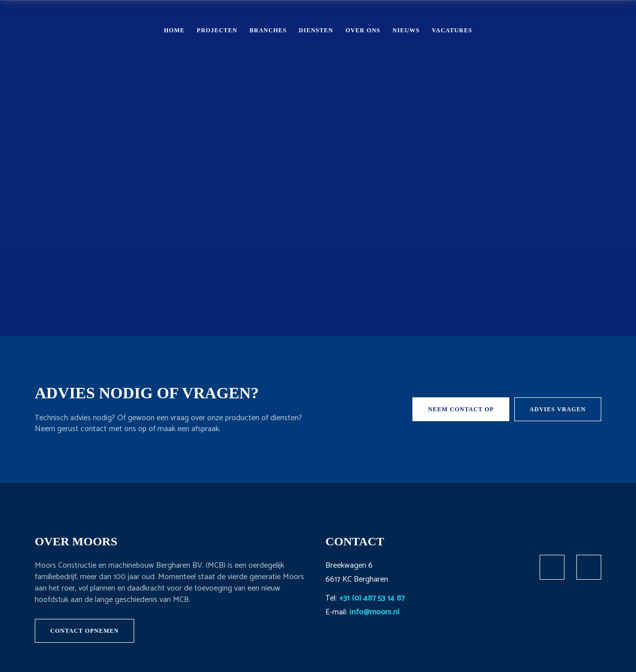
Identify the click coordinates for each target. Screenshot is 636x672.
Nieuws (406, 30)
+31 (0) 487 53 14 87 (372, 598)
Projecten (217, 30)
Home (174, 30)
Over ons (363, 30)
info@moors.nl (374, 612)
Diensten (316, 30)
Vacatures (452, 30)
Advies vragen (558, 409)
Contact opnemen (84, 631)
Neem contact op (461, 409)
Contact (572, 30)
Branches (268, 30)
